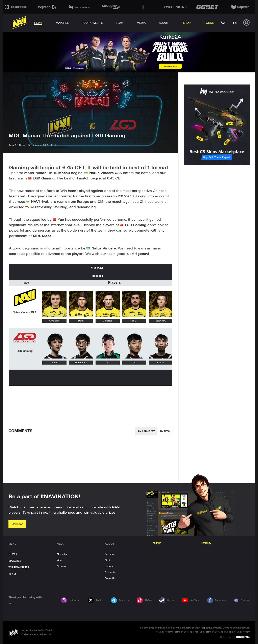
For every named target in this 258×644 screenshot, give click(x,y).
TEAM (12, 574)
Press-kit (110, 578)
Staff (107, 560)
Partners (110, 554)
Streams (61, 566)
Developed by (235, 637)
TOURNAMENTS (19, 568)
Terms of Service (183, 632)
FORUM (206, 543)
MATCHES (15, 561)
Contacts (110, 572)
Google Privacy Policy (237, 632)
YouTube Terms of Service (209, 632)
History (109, 566)
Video (60, 560)
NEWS (12, 554)
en (235, 23)
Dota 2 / (13, 145)
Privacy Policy (164, 632)
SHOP (157, 543)
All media (62, 554)
